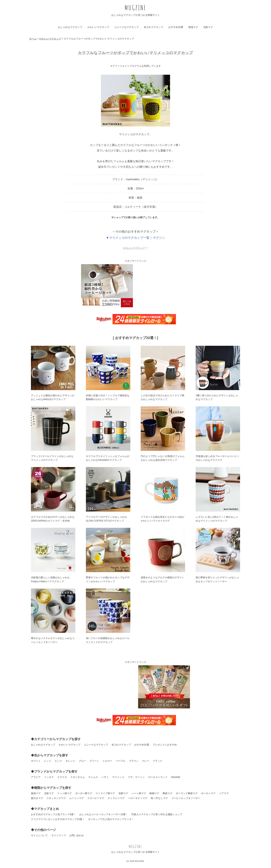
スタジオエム (78, 777)
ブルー (82, 761)
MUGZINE (135, 8)
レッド (48, 761)
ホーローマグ (208, 793)
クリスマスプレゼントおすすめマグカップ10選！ (58, 819)
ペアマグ (224, 793)
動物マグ (154, 793)
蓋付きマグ (37, 798)
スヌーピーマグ (96, 798)
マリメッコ (118, 777)
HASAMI (176, 777)
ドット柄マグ (64, 793)
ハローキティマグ (138, 798)
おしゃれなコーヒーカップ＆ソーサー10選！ (104, 814)
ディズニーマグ (116, 798)
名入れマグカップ (153, 27)
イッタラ (49, 777)
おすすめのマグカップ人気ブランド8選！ (53, 814)
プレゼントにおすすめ (165, 745)
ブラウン (134, 761)
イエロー (107, 761)
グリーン (94, 761)
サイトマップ (59, 835)
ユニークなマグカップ (127, 27)
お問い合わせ (77, 835)
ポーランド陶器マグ (187, 793)
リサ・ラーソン (136, 777)
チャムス (93, 777)
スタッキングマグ (56, 798)
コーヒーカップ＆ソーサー (186, 798)
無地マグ (193, 27)
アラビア (36, 777)
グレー (146, 761)
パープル (120, 761)
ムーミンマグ (77, 798)
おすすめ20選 (176, 27)
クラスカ (62, 777)
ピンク (58, 761)
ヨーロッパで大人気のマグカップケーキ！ (111, 819)
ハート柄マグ (139, 793)
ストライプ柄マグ (105, 793)
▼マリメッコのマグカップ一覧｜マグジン (135, 238)
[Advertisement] (164, 286)
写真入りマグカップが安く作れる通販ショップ (157, 814)
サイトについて (39, 835)
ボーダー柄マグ (84, 793)
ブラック (157, 761)
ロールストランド (158, 777)
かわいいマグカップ (98, 27)
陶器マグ (167, 793)
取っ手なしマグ (159, 798)
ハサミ (105, 777)
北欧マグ (208, 27)
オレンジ (70, 761)
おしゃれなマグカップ (70, 27)
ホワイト (36, 761)
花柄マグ (123, 793)
